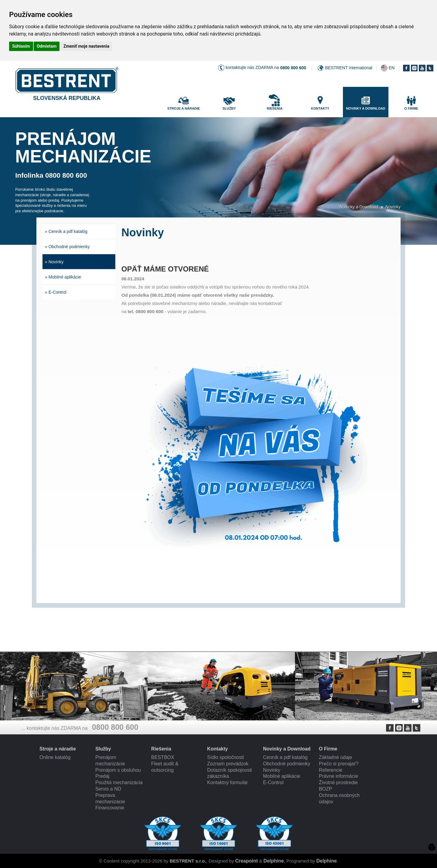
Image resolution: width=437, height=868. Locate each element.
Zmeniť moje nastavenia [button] (86, 46)
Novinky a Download (359, 207)
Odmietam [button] (47, 46)
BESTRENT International (349, 68)
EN (392, 68)
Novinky (393, 207)
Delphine (274, 861)
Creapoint (247, 861)
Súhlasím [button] (21, 46)
